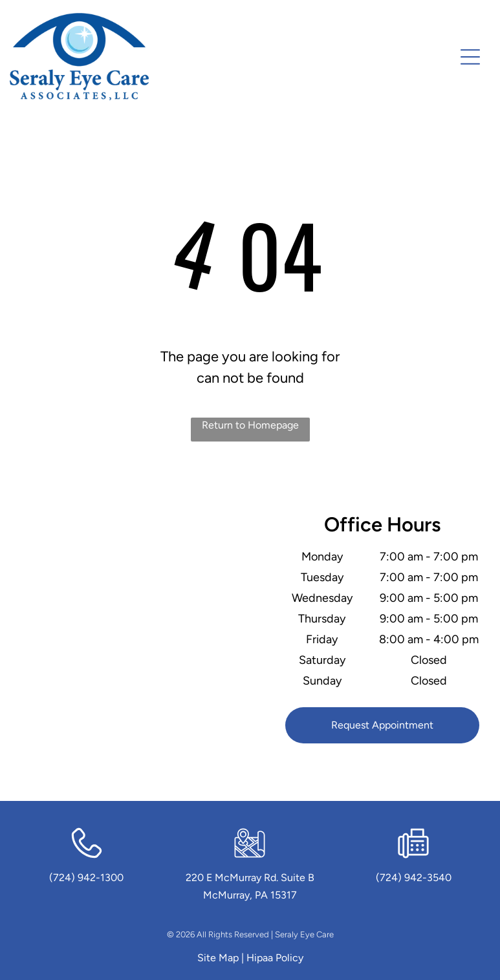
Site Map (218, 958)
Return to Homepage (250, 425)
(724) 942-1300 (86, 878)
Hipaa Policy (275, 958)
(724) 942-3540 (414, 878)
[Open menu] (470, 57)
